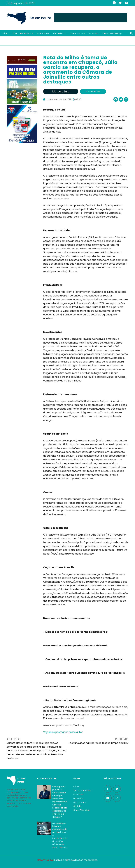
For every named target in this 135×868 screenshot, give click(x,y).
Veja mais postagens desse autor (63, 732)
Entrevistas (59, 33)
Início (5, 33)
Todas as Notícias (23, 33)
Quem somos (77, 33)
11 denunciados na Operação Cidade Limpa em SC (97, 743)
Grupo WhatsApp (112, 33)
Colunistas (43, 33)
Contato (94, 33)
